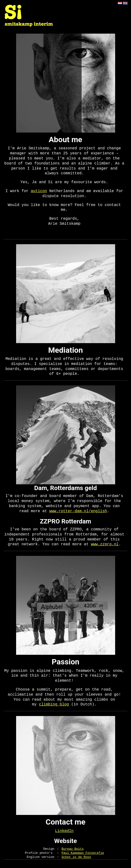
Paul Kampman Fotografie (83, 853)
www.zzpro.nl (105, 544)
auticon (39, 191)
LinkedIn (64, 831)
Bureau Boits (73, 849)
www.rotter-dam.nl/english (78, 511)
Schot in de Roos (76, 857)
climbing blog (54, 704)
